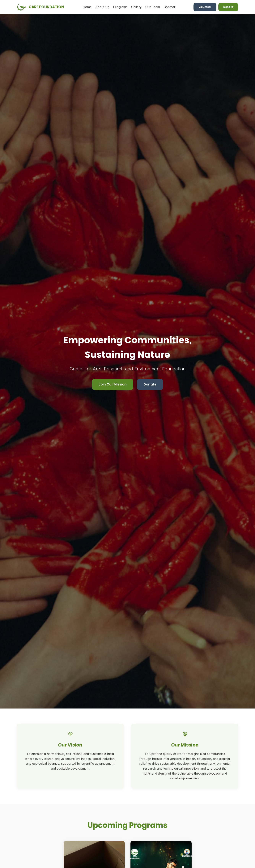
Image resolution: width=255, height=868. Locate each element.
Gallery (136, 7)
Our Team (153, 7)
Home (87, 7)
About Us (102, 7)
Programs (120, 7)
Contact (169, 7)
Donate (228, 7)
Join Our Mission (113, 384)
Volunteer (205, 7)
